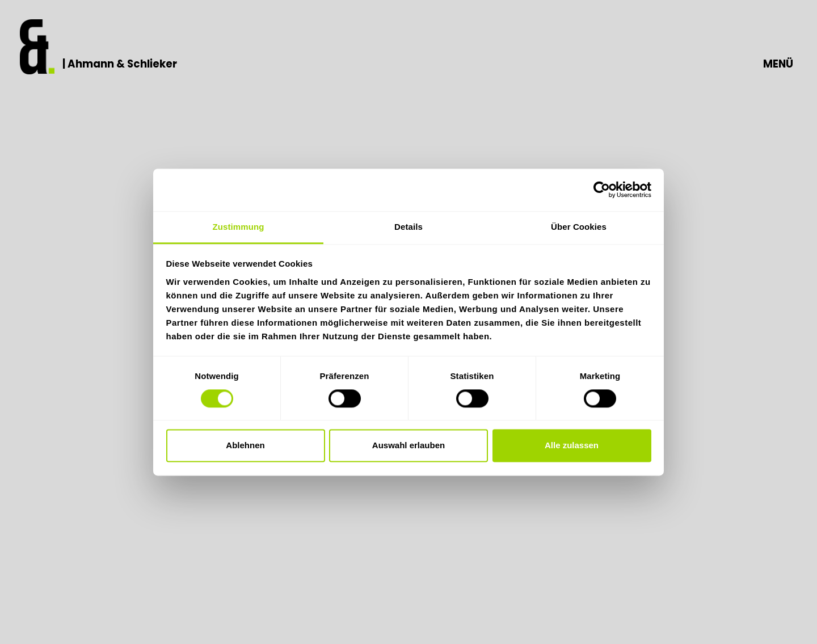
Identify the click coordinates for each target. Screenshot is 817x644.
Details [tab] (408, 227)
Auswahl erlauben (408, 446)
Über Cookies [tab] (579, 227)
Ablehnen (245, 446)
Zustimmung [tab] (239, 227)
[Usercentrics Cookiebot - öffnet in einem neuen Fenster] (602, 190)
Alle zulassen (572, 446)
